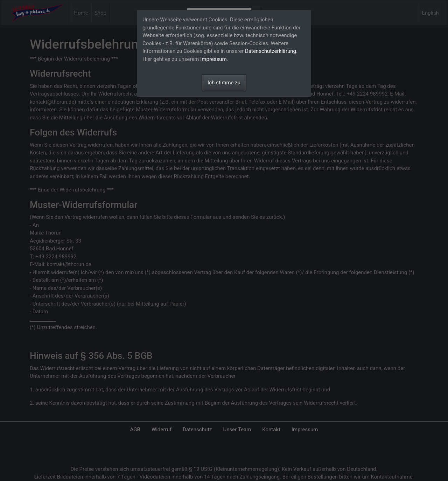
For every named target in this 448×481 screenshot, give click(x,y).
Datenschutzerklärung (271, 51)
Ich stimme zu (224, 83)
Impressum (213, 59)
